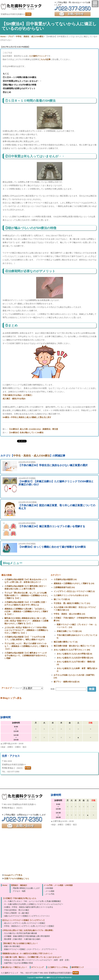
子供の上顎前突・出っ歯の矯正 (17, 913)
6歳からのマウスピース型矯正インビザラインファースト (27, 916)
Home (5, 885)
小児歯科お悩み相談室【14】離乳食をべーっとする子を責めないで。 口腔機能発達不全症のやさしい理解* (26, 655)
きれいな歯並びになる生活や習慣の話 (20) (75, 658)
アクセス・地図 (19, 891)
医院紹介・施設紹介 (19, 885)
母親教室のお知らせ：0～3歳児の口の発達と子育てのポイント (27, 953)
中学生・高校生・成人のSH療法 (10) (69, 614)
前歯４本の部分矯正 (12, 946)
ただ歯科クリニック (38, 56)
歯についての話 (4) (62, 599)
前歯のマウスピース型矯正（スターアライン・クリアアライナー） (31, 949)
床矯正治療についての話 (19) (69, 631)
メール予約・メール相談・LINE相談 (58, 885)
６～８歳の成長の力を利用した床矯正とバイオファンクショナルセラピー (34, 904)
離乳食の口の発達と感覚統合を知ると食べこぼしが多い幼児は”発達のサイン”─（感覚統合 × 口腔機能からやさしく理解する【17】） (26, 621)
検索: (53, 689)
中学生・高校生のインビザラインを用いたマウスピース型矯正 (29, 926)
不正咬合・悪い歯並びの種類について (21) (72, 603)
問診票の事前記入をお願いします (26, 888)
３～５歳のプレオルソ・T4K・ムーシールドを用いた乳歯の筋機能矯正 (33, 901)
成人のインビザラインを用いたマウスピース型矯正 (25, 923)
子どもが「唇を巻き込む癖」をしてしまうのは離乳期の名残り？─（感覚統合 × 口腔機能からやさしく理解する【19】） (26, 595)
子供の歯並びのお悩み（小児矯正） (18, 395)
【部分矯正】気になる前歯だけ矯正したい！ (20, 943)
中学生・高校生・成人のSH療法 (32, 456)
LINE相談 (49, 888)
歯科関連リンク (78, 967)
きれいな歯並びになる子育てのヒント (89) (72, 650)
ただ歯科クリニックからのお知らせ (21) (71, 595)
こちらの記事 (45, 59)
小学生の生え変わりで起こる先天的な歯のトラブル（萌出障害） (28, 930)
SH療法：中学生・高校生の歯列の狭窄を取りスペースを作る (29, 907)
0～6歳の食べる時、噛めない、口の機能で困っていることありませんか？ (32, 957)
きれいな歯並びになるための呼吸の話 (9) (74, 654)
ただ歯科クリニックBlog (58, 967)
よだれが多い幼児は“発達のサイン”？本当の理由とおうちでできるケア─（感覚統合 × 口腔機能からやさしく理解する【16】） (26, 630)
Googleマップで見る (13, 875)
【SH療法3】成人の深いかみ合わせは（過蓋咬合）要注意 (33, 429)
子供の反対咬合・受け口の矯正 (17, 910)
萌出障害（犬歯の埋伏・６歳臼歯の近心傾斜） (23, 939)
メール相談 (50, 891)
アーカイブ (17, 688)
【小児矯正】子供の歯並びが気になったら (19, 898)
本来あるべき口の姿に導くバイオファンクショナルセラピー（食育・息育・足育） (37, 960)
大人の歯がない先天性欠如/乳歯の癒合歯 (20, 933)
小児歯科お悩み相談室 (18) (65, 579)
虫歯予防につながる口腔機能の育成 (18, 963)
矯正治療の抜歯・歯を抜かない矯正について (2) (74, 646)
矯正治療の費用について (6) (66, 642)
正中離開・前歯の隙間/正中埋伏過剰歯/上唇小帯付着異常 (27, 936)
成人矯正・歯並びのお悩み (14, 399)
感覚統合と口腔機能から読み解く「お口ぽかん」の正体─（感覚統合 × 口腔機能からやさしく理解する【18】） (26, 611)
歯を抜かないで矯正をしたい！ (15, 967)
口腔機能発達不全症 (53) (64, 587)
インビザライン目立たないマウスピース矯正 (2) (74, 591)
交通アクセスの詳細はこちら (17, 878)
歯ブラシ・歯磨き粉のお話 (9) (67, 682)
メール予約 (50, 894)
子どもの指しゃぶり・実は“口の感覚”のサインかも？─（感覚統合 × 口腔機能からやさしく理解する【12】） (26, 646)
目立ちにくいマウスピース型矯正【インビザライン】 (24, 920)
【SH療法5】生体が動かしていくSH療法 (26, 432)
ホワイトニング (37, 967)
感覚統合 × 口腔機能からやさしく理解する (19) (74, 583)
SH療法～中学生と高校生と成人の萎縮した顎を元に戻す (27, 417)
